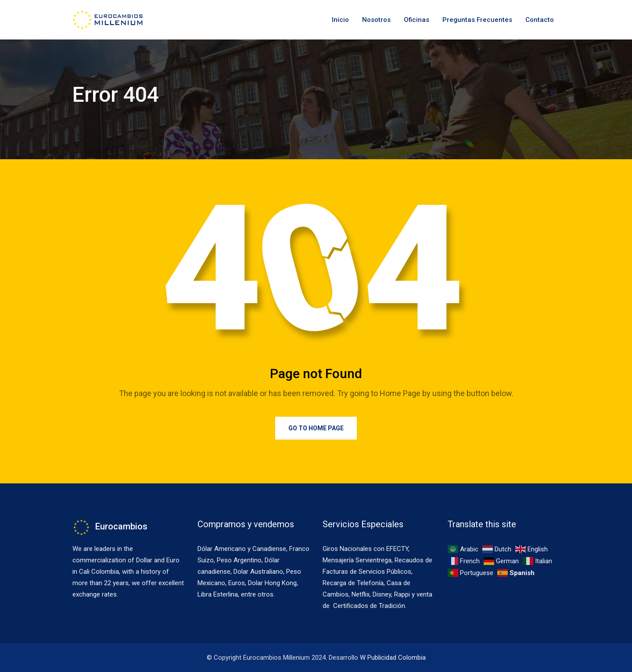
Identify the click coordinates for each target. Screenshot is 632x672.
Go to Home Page (316, 428)
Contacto (540, 20)
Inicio (340, 20)
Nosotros (376, 20)
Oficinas (417, 20)
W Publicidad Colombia (393, 658)
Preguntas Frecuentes (477, 20)
